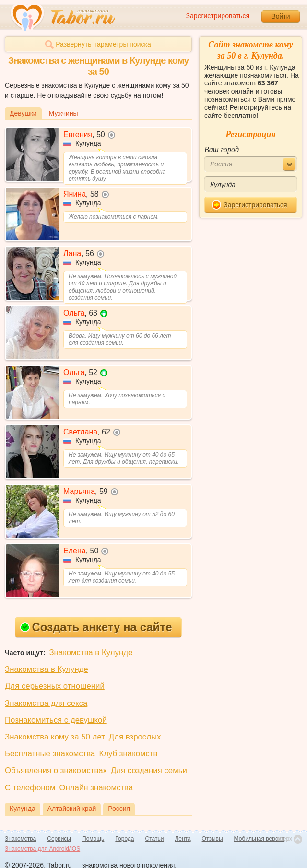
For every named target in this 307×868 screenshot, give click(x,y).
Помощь (93, 839)
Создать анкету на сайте (96, 627)
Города (124, 839)
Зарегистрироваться (218, 16)
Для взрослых (135, 737)
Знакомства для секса (46, 703)
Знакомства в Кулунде (91, 652)
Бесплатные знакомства (50, 754)
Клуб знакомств (128, 754)
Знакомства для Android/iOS (42, 849)
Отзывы (213, 839)
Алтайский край (72, 809)
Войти (280, 16)
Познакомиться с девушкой (56, 720)
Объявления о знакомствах (56, 770)
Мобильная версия (260, 839)
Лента (183, 839)
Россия (119, 809)
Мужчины (64, 113)
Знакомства (20, 839)
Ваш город (222, 149)
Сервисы (59, 839)
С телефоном (30, 788)
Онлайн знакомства (96, 788)
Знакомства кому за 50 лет (55, 737)
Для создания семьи (149, 770)
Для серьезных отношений (55, 686)
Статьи (155, 839)
